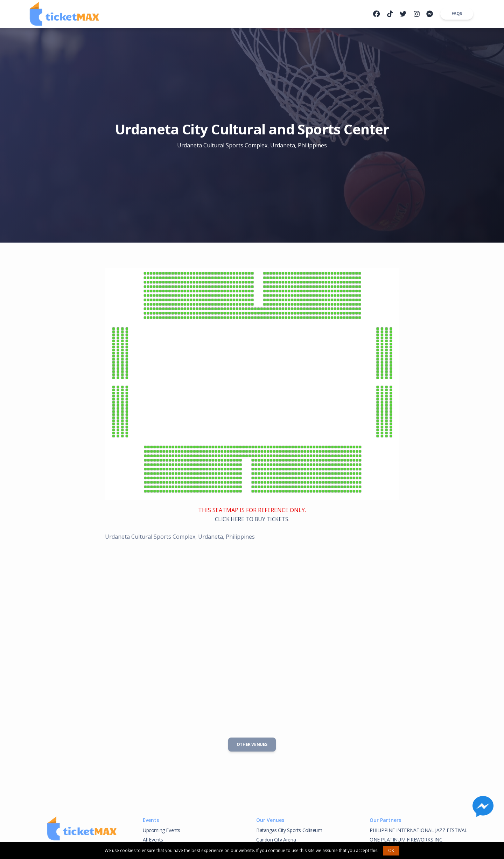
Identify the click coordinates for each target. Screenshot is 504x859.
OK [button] (391, 850)
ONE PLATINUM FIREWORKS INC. (406, 840)
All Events (153, 840)
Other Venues (252, 744)
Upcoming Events (162, 830)
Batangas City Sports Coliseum (289, 830)
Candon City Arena (276, 840)
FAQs (457, 13)
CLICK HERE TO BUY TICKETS (252, 519)
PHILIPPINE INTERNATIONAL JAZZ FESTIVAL (418, 830)
